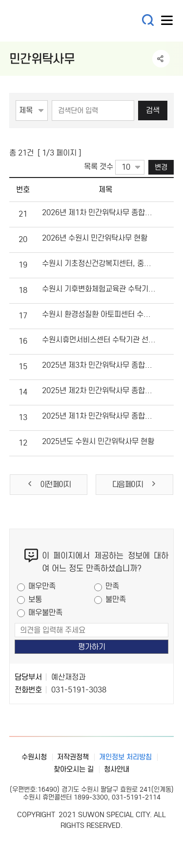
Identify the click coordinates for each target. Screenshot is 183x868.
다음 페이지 (134, 484)
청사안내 (117, 769)
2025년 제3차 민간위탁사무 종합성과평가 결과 (99, 365)
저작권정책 (73, 757)
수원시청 (34, 757)
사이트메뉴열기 (167, 22)
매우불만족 (45, 612)
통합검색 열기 (148, 20)
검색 (153, 110)
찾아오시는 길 (74, 769)
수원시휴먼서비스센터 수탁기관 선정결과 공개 (99, 340)
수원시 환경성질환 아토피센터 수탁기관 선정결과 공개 (99, 314)
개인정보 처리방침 (125, 757)
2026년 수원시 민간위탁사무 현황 (95, 238)
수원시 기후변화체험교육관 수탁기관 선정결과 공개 (99, 289)
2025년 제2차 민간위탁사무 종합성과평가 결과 (99, 390)
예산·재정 (68, 21)
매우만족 (42, 586)
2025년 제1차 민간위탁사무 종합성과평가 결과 (99, 416)
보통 (35, 599)
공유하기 (161, 59)
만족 (112, 586)
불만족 (116, 599)
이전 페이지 (49, 484)
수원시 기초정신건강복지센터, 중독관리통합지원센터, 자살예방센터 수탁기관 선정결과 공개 (99, 263)
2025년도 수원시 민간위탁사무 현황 (98, 441)
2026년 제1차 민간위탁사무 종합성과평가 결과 (99, 212)
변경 (161, 167)
